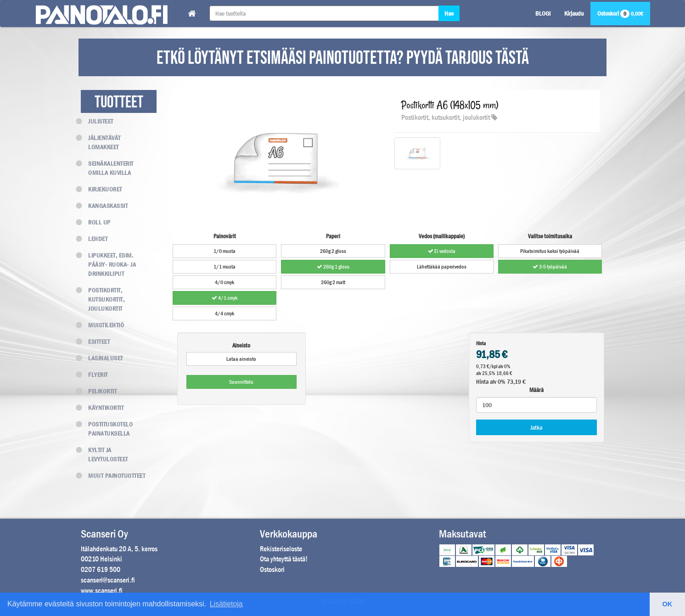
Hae (449, 13)
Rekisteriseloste (281, 549)
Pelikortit (99, 391)
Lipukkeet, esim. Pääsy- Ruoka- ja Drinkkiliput (108, 264)
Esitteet (95, 342)
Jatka (536, 427)
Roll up (96, 222)
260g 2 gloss (333, 251)
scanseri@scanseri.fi (108, 580)
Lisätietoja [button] (226, 604)
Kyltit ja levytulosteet (104, 454)
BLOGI (543, 13)
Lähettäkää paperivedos (442, 267)
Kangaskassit (104, 206)
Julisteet (97, 121)
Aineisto (241, 345)
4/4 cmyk (225, 314)
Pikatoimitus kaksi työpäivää (550, 251)
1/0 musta (225, 251)
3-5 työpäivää (550, 267)
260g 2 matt (333, 282)
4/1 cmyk (225, 298)
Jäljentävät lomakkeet (101, 142)
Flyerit (94, 375)
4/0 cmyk (225, 282)
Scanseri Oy (104, 534)
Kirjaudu (574, 13)
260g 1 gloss (333, 267)
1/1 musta (225, 267)
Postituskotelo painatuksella (107, 429)
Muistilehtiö (102, 325)
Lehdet (94, 239)
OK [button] (668, 604)
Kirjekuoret (101, 189)
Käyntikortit (102, 408)
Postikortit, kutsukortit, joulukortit (103, 299)
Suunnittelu (241, 382)
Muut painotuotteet (113, 476)
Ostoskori (620, 13)
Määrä (536, 390)
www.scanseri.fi (102, 591)
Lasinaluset (102, 358)
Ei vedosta (442, 251)
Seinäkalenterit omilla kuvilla (107, 168)
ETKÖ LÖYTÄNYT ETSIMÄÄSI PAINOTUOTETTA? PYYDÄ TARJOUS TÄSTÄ (343, 58)
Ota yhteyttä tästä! (284, 559)
